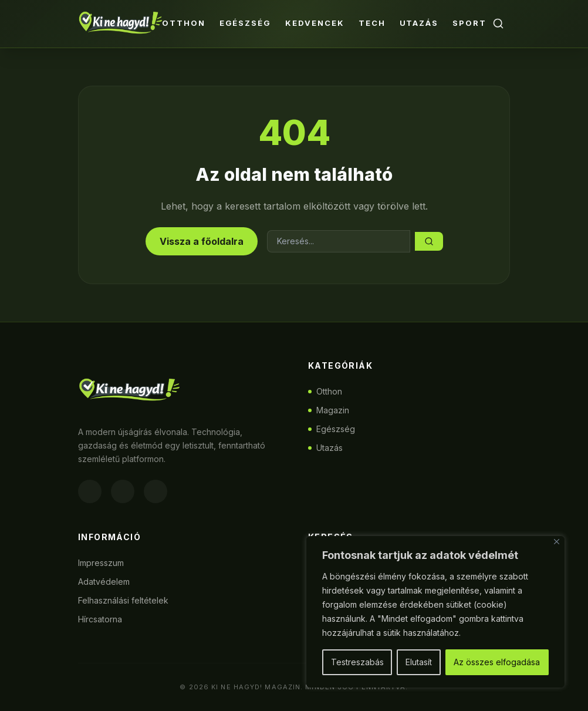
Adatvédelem (104, 582)
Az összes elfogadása (497, 662)
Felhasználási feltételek (123, 600)
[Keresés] (498, 23)
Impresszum (101, 563)
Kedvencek (315, 23)
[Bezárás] (557, 542)
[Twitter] (156, 491)
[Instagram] (123, 491)
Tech (372, 23)
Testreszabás (357, 662)
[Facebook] (90, 491)
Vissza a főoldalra (202, 241)
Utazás (419, 23)
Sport (469, 23)
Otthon (184, 23)
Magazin (329, 410)
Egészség (246, 23)
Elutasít (419, 662)
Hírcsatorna (100, 619)
